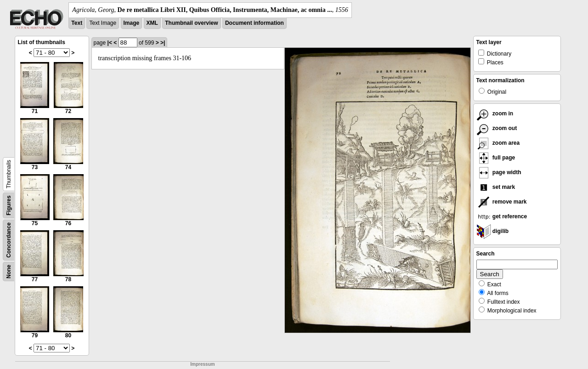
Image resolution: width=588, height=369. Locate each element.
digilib (493, 231)
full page (496, 158)
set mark (496, 187)
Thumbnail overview (191, 23)
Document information (254, 23)
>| (163, 43)
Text (77, 23)
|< (110, 43)
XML (152, 23)
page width (499, 172)
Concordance (9, 240)
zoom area (498, 143)
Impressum (202, 364)
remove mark (502, 202)
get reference (502, 216)
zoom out (497, 128)
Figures (9, 205)
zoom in (495, 114)
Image (132, 23)
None (9, 272)
